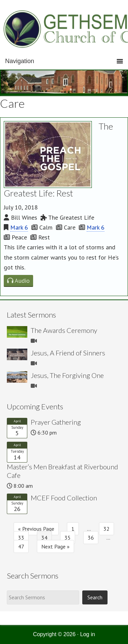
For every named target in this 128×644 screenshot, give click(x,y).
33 (21, 538)
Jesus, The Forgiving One (67, 375)
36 (91, 538)
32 (106, 529)
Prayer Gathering (56, 422)
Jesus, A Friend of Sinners (68, 353)
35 (68, 538)
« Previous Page (36, 529)
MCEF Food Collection (64, 498)
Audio (18, 281)
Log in (88, 634)
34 (44, 538)
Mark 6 (19, 227)
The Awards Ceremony (64, 330)
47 (21, 546)
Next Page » (55, 546)
